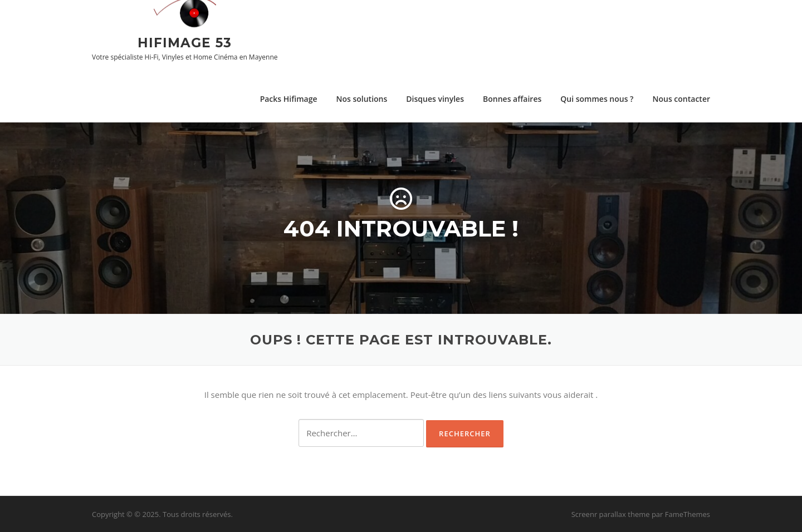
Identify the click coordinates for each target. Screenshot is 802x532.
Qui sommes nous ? (597, 99)
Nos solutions (362, 99)
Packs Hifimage (289, 99)
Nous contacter (681, 99)
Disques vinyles (435, 99)
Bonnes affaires (512, 99)
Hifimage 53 (185, 42)
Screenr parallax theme (611, 514)
